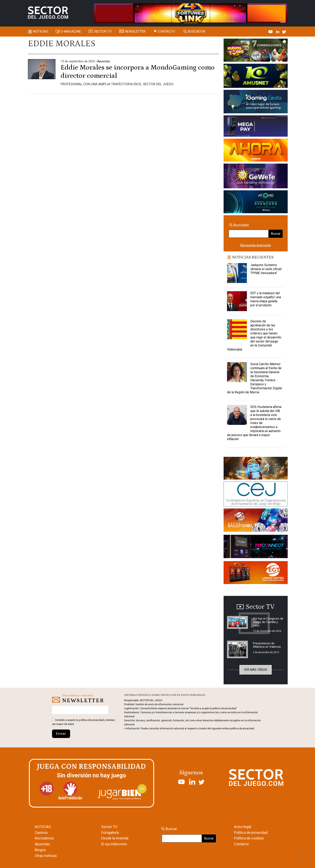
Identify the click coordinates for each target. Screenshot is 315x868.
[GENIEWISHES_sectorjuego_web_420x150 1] (256, 469)
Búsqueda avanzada (256, 245)
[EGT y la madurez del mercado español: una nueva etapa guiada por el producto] (237, 301)
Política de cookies (249, 838)
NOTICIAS (43, 827)
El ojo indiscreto (114, 844)
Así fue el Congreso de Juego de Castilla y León (268, 622)
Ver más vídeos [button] (256, 670)
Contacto (166, 31)
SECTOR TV (103, 31)
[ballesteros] (256, 521)
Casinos (41, 833)
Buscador (196, 31)
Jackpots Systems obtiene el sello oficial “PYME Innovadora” (266, 269)
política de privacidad (91, 720)
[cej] (256, 495)
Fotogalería (110, 833)
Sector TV (109, 827)
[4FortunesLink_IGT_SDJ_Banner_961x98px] (191, 13)
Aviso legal (243, 827)
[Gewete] (256, 177)
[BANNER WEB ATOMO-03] (256, 202)
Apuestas (104, 61)
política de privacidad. (243, 729)
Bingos (40, 850)
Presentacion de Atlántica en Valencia (267, 645)
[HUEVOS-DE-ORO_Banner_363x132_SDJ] (256, 51)
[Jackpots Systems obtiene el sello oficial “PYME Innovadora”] (237, 273)
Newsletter (135, 31)
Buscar (276, 234)
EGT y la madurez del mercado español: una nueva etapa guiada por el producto (266, 299)
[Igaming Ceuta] (256, 102)
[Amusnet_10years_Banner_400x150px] (256, 77)
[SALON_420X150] (256, 151)
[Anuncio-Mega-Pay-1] (256, 127)
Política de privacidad (251, 833)
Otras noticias (46, 856)
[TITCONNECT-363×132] (256, 547)
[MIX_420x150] (256, 573)
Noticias (40, 31)
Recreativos (44, 838)
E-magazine (71, 31)
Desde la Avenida (115, 838)
